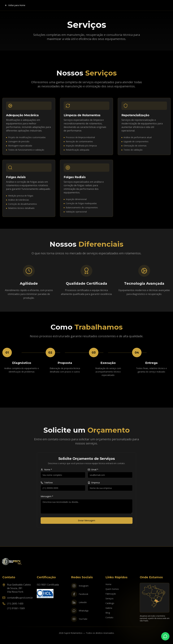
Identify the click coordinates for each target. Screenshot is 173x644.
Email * (93, 470)
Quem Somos (112, 589)
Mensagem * (47, 496)
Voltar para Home (15, 5)
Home (108, 584)
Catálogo (110, 603)
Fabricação (111, 594)
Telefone (47, 483)
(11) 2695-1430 (15, 604)
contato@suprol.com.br (20, 598)
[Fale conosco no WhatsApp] (165, 636)
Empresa (94, 483)
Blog (108, 613)
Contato (109, 617)
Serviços (109, 598)
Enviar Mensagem (87, 520)
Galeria (109, 608)
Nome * (46, 470)
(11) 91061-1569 (16, 608)
